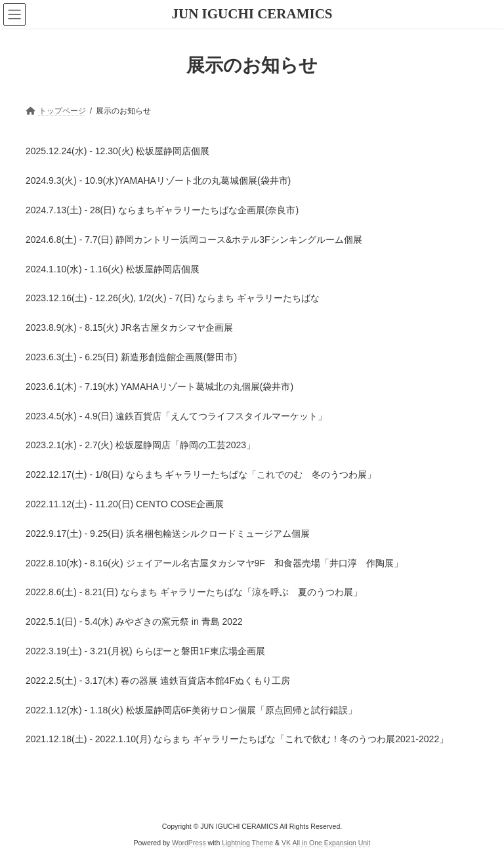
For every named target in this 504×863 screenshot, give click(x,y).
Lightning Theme (247, 843)
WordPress (189, 843)
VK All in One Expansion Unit (326, 843)
